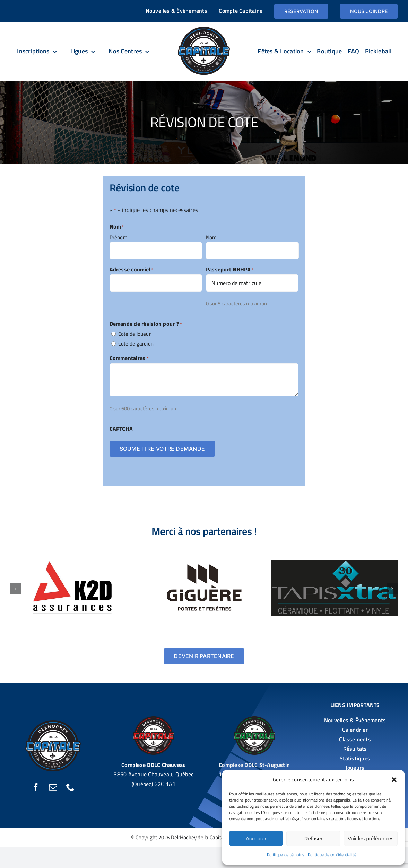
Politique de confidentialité (332, 855)
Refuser (314, 838)
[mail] (53, 787)
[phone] (70, 787)
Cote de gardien (136, 344)
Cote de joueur (134, 334)
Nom (211, 237)
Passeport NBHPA (230, 269)
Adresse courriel (132, 269)
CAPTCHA (121, 429)
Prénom (119, 237)
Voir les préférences (371, 838)
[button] (394, 780)
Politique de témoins (286, 855)
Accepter (256, 838)
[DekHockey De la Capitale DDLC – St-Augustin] (254, 719)
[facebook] (36, 787)
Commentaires (129, 358)
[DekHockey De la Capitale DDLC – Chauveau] (154, 719)
